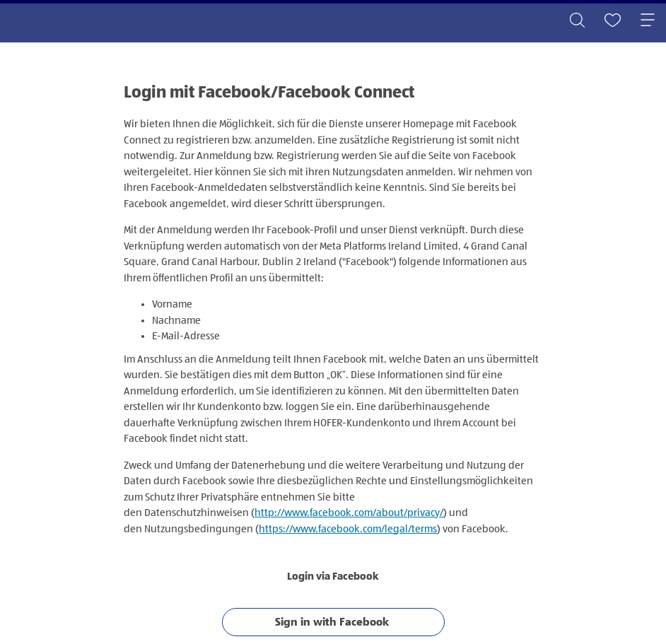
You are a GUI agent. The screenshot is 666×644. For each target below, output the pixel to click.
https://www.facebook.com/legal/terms (348, 529)
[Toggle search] (577, 21)
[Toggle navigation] (648, 21)
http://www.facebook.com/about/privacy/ (349, 513)
